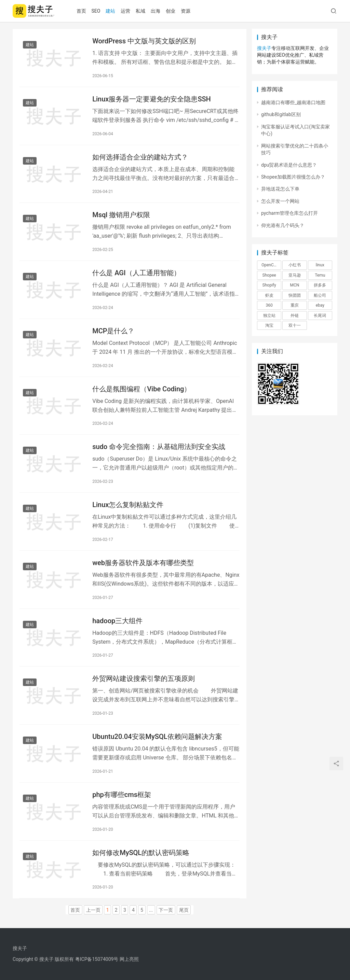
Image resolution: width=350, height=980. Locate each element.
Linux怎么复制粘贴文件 (128, 505)
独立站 (269, 316)
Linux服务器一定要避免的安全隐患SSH (152, 99)
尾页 (184, 910)
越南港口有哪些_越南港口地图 (293, 102)
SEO (96, 11)
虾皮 (269, 295)
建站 (110, 11)
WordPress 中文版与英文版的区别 (144, 41)
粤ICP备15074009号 (97, 959)
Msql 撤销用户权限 (121, 215)
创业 (171, 11)
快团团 (295, 295)
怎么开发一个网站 (280, 201)
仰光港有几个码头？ (283, 225)
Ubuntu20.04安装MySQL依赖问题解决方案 (157, 737)
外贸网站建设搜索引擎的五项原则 (144, 678)
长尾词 (320, 316)
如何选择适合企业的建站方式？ (140, 157)
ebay (320, 305)
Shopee (269, 275)
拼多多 (320, 285)
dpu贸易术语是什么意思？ (289, 165)
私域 (140, 11)
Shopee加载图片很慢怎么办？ (293, 177)
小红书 (295, 265)
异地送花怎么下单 (280, 189)
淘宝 (269, 325)
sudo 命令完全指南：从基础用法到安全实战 (159, 447)
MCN (295, 285)
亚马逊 (295, 275)
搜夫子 (264, 48)
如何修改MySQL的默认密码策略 (141, 853)
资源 (186, 11)
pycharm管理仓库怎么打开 (290, 213)
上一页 (93, 910)
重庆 (295, 305)
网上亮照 (129, 959)
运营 (125, 11)
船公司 (320, 295)
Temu (320, 275)
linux (320, 265)
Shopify (269, 285)
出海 (156, 11)
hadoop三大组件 (117, 621)
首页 (81, 11)
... (151, 910)
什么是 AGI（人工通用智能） (136, 273)
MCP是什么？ (113, 331)
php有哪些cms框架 (122, 795)
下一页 (166, 910)
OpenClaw (271, 265)
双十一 (295, 325)
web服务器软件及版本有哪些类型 (143, 563)
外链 (295, 316)
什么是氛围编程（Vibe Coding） (142, 389)
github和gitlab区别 (281, 114)
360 (269, 305)
